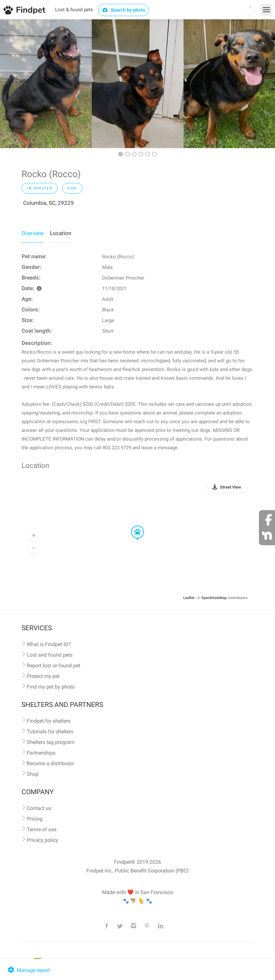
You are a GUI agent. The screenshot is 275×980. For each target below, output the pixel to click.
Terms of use (42, 829)
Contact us (39, 808)
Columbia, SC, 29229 (48, 203)
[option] (46, 84)
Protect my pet (43, 676)
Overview (33, 233)
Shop (33, 774)
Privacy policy (43, 840)
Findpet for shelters (49, 721)
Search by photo (124, 10)
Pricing (35, 819)
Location (61, 233)
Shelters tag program (51, 742)
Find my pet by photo (51, 687)
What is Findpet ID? (49, 644)
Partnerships (41, 753)
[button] (133, 526)
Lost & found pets (74, 10)
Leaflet (189, 598)
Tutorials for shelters (50, 732)
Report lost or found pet (53, 666)
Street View (231, 487)
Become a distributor (50, 763)
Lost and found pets (50, 655)
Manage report (28, 970)
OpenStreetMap (214, 598)
